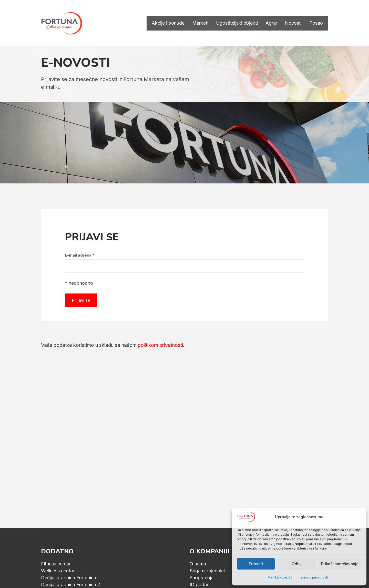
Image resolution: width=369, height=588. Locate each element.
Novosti (293, 23)
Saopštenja (202, 578)
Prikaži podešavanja (340, 564)
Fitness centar (56, 564)
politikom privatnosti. (161, 345)
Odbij (297, 564)
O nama (198, 564)
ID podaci (200, 585)
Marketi (200, 23)
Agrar (271, 23)
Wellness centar (58, 571)
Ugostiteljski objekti (237, 23)
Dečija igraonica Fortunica (69, 578)
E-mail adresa (80, 255)
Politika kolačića (280, 577)
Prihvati (256, 564)
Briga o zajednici (207, 571)
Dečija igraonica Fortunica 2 (71, 585)
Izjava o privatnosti (314, 577)
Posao (316, 23)
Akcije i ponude (168, 23)
